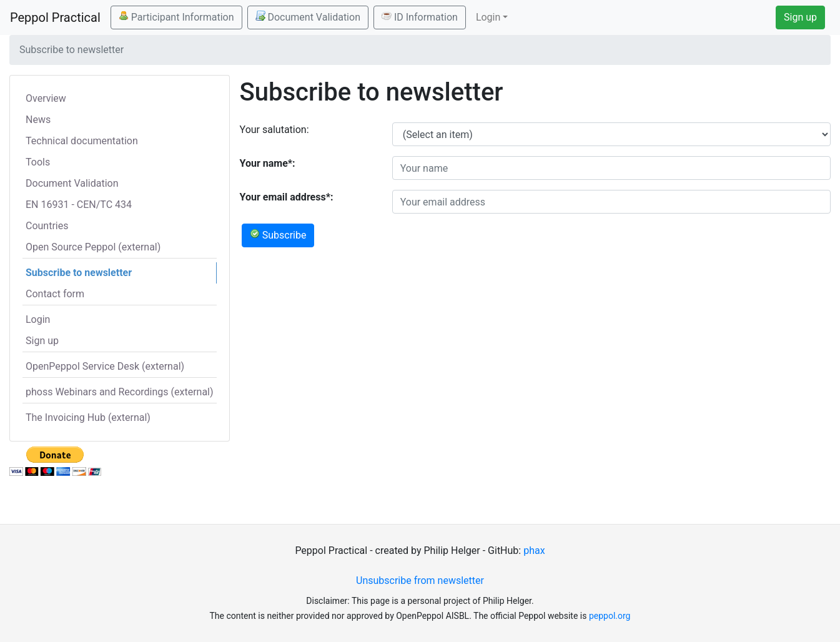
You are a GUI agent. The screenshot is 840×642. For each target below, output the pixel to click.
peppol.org (610, 616)
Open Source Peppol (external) (93, 247)
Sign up (800, 17)
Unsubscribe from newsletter (420, 580)
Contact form (55, 294)
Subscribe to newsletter (79, 273)
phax (534, 551)
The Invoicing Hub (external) (88, 417)
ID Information (420, 17)
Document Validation (308, 17)
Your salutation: (274, 130)
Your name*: (268, 163)
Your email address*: (287, 197)
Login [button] (488, 17)
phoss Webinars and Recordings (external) (120, 392)
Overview (46, 98)
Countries (47, 226)
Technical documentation (82, 141)
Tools (38, 162)
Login (38, 319)
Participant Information (176, 17)
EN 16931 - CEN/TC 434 (79, 205)
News (38, 120)
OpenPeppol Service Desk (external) (105, 366)
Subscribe (278, 235)
